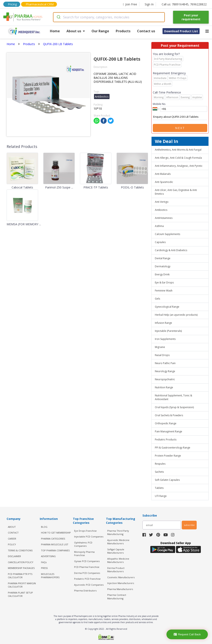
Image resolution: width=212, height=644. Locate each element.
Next (180, 128)
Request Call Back (187, 634)
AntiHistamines (164, 218)
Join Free (130, 4)
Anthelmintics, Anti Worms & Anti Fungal (178, 150)
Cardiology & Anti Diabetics (171, 250)
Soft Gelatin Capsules (167, 480)
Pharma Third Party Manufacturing (118, 532)
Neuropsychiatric (165, 379)
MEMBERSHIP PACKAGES (21, 568)
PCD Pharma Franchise (87, 567)
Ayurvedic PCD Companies (89, 585)
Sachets (159, 472)
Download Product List (181, 31)
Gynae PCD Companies (87, 561)
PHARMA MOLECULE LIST (55, 544)
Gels (157, 299)
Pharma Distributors (85, 591)
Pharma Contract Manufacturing (117, 597)
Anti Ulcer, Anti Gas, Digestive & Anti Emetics (176, 192)
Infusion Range (163, 323)
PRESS (44, 568)
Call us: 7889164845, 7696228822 (184, 4)
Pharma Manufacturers (120, 589)
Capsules (160, 242)
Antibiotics (161, 210)
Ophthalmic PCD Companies (83, 544)
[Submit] (58, 17)
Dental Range (163, 258)
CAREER (12, 539)
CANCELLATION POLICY (21, 562)
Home (55, 31)
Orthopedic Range (166, 423)
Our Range (100, 31)
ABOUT (12, 527)
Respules (160, 464)
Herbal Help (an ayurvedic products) (176, 315)
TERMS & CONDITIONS (20, 550)
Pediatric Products (166, 440)
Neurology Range (165, 371)
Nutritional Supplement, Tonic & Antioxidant (173, 397)
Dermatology (163, 266)
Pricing (12, 4)
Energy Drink (162, 274)
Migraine (160, 347)
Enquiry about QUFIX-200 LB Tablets (180, 117)
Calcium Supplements (167, 234)
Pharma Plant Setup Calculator (20, 594)
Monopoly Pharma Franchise (84, 554)
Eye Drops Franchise (85, 531)
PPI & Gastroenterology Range (173, 448)
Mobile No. (159, 104)
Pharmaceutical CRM (40, 4)
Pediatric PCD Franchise (87, 579)
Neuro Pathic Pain (165, 363)
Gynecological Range (167, 307)
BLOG (44, 527)
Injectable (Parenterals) (168, 331)
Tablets (159, 488)
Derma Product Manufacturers (116, 570)
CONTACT (13, 533)
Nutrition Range (164, 387)
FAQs (44, 562)
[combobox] (109, 17)
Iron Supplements (165, 339)
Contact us (146, 31)
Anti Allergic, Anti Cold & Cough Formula (178, 158)
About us (76, 31)
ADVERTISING (48, 556)
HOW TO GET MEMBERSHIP (56, 533)
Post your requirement (191, 17)
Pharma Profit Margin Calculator (22, 585)
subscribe (189, 525)
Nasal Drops (162, 355)
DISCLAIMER (14, 556)
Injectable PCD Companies (89, 537)
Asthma (159, 226)
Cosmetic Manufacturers (121, 577)
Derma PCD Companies (87, 573)
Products (123, 31)
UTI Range (161, 496)
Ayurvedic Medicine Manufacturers (118, 542)
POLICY (12, 544)
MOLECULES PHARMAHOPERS (50, 576)
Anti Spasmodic (164, 182)
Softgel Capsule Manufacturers (116, 551)
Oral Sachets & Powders (169, 415)
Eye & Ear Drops (164, 282)
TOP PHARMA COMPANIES (55, 550)
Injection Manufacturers (121, 583)
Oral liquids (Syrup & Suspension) (174, 407)
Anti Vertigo (162, 202)
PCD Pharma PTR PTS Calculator (20, 576)
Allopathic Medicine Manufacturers (118, 560)
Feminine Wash (164, 291)
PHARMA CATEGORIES (53, 539)
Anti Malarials (163, 174)
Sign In (149, 4)
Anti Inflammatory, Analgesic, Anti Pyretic (179, 166)
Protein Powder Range (168, 456)
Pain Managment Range (169, 431)
